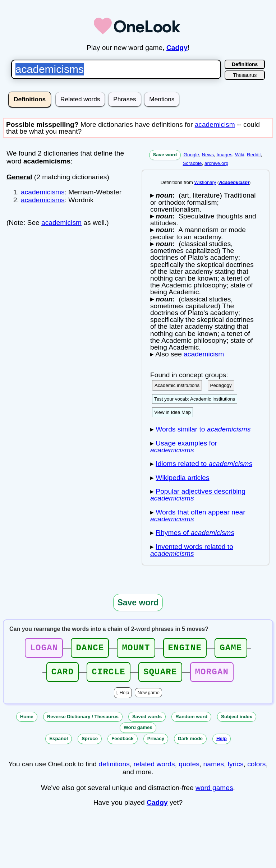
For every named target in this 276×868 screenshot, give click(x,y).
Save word (165, 155)
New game (149, 697)
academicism (215, 124)
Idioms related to (204, 464)
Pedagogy (221, 385)
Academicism (234, 182)
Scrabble (192, 163)
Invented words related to (192, 550)
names (214, 768)
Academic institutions (177, 385)
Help (124, 697)
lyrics (236, 768)
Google (191, 155)
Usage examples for (184, 447)
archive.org (216, 163)
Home (27, 721)
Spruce (90, 743)
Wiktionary (205, 182)
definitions (114, 768)
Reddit (254, 155)
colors (256, 768)
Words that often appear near (198, 516)
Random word (191, 721)
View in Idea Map (172, 412)
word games (214, 792)
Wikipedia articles (182, 478)
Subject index (237, 721)
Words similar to (203, 429)
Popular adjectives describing (198, 495)
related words (154, 768)
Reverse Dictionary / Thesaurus (83, 721)
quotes (189, 768)
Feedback (123, 743)
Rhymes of (195, 533)
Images (225, 155)
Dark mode (190, 743)
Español (59, 743)
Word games (138, 732)
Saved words (147, 721)
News (208, 155)
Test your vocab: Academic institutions (195, 399)
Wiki (240, 155)
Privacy (156, 743)
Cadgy (177, 48)
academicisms (43, 192)
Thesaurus (245, 75)
